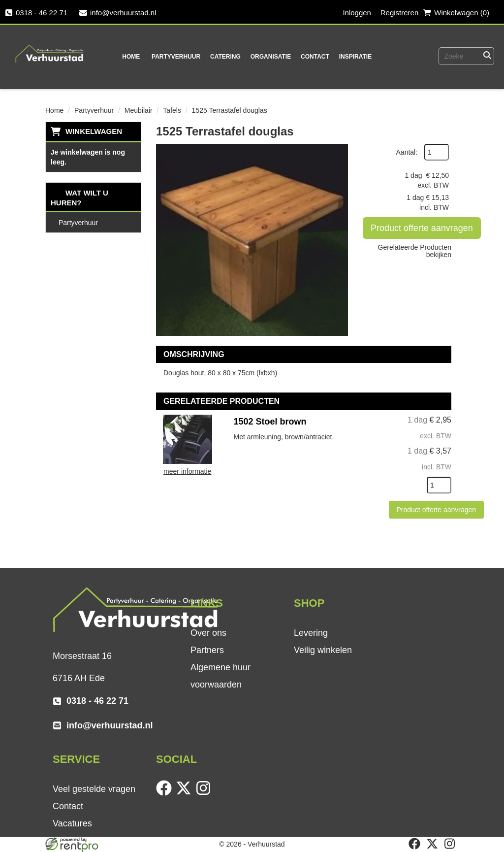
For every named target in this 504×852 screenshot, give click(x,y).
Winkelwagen (94, 131)
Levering (311, 633)
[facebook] (166, 793)
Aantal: (407, 152)
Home (131, 57)
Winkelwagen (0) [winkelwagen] (456, 13)
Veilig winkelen (323, 650)
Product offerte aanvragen (422, 228)
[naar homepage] (50, 47)
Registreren (400, 13)
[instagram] (205, 793)
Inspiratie (355, 57)
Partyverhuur (176, 57)
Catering (225, 57)
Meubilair (139, 110)
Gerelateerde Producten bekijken (415, 251)
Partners (207, 650)
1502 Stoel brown (270, 422)
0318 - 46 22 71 (36, 13)
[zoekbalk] (452, 56)
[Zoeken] (487, 56)
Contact (315, 57)
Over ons (208, 633)
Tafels (172, 110)
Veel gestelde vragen (94, 789)
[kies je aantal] (439, 485)
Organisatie (271, 57)
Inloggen (357, 13)
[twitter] (186, 793)
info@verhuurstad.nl (118, 13)
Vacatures (72, 823)
